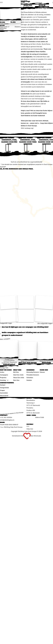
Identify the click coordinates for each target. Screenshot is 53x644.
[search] (53, 3)
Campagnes (4, 375)
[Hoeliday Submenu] (8, 380)
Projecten (3, 378)
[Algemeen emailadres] (7, 420)
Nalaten (29, 380)
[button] (26, 327)
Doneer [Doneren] (47, 6)
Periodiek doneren (33, 375)
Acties (2, 372)
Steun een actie (19, 378)
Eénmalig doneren (33, 372)
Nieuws (42, 372)
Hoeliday (3, 380)
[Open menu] (51, 6)
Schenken (30, 378)
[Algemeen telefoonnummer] (6, 418)
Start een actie (18, 375)
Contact (3, 385)
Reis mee (16, 380)
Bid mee (16, 372)
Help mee (30, 429)
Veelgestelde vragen (4, 389)
